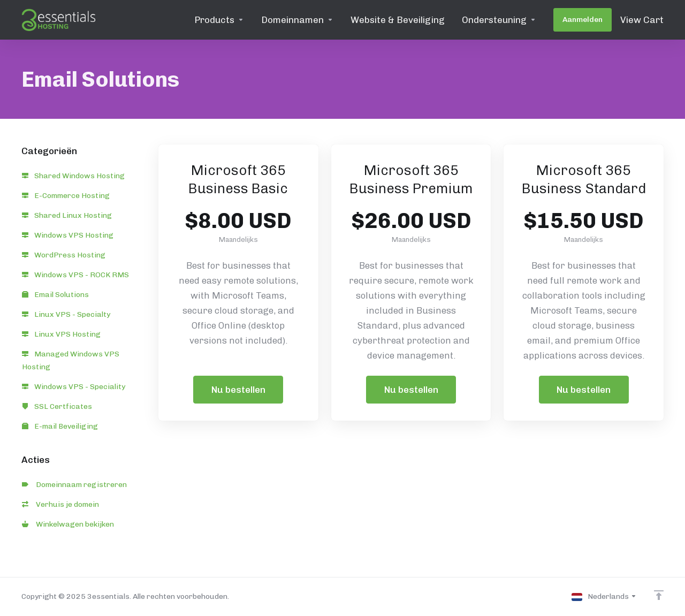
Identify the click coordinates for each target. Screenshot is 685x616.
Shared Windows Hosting (73, 176)
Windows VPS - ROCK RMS (75, 275)
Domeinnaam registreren (74, 485)
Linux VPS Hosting (61, 334)
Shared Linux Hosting (67, 215)
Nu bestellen (238, 390)
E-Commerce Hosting (66, 196)
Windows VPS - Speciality (74, 387)
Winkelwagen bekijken (68, 524)
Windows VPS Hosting (68, 235)
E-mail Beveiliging (60, 426)
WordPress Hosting (64, 255)
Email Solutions (55, 295)
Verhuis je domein (60, 504)
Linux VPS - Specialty (66, 314)
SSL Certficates (57, 406)
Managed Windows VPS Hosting (71, 360)
